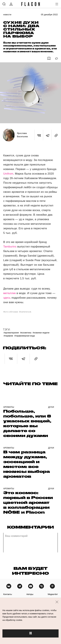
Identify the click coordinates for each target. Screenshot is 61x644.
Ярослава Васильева (22, 135)
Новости (7, 15)
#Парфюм (8, 336)
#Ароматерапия (11, 333)
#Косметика (26, 333)
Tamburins (10, 247)
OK (31, 633)
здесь (7, 298)
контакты (8, 594)
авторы (30, 594)
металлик (10, 293)
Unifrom (8, 174)
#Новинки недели (41, 333)
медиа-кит (53, 594)
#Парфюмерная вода (25, 336)
